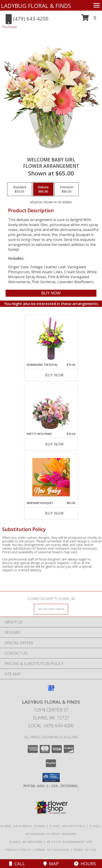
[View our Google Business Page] (51, 690)
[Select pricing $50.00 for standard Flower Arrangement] (20, 189)
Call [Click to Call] (17, 864)
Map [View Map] (51, 864)
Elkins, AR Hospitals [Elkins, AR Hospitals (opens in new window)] (68, 826)
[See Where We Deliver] (51, 609)
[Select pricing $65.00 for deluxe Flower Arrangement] (43, 189)
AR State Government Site (70, 842)
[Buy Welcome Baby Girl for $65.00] (51, 293)
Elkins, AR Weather (26, 842)
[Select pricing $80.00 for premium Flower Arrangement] (67, 189)
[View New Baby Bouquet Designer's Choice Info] (51, 477)
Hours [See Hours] (85, 864)
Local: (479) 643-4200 (51, 726)
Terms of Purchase (52, 850)
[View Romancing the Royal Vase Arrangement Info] (51, 339)
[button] (89, 19)
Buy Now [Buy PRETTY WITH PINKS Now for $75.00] (54, 444)
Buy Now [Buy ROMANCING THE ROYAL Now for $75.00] (54, 375)
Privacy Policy (19, 850)
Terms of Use (85, 850)
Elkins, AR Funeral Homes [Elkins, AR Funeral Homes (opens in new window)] (23, 826)
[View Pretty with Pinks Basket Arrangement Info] (51, 408)
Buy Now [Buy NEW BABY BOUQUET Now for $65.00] (54, 513)
